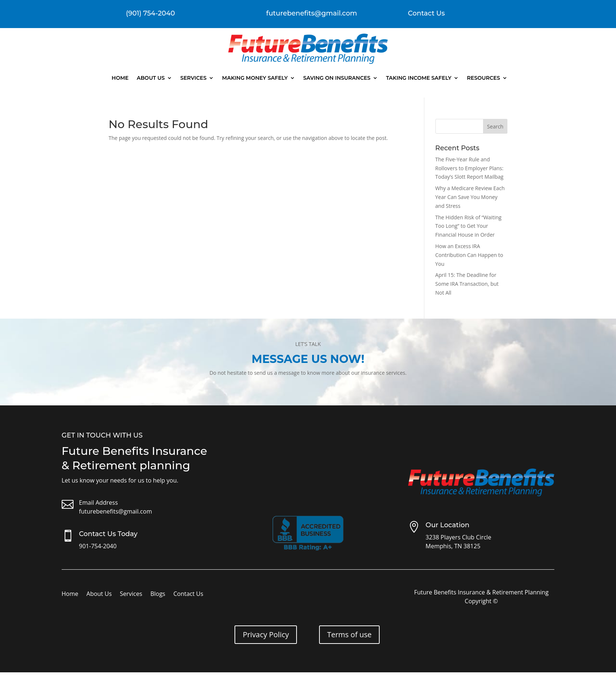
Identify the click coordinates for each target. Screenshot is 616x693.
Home (120, 78)
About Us (151, 78)
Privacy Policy (266, 634)
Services (193, 78)
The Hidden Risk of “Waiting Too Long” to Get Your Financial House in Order (468, 226)
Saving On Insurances (337, 78)
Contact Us (427, 13)
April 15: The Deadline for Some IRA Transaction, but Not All (467, 284)
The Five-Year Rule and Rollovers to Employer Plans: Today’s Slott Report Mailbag (470, 168)
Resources (483, 78)
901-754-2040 (98, 546)
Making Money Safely (255, 78)
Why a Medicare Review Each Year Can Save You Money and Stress (470, 197)
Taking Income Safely (419, 78)
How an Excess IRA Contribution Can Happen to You (469, 255)
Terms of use (350, 634)
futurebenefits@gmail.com (116, 511)
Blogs (158, 594)
